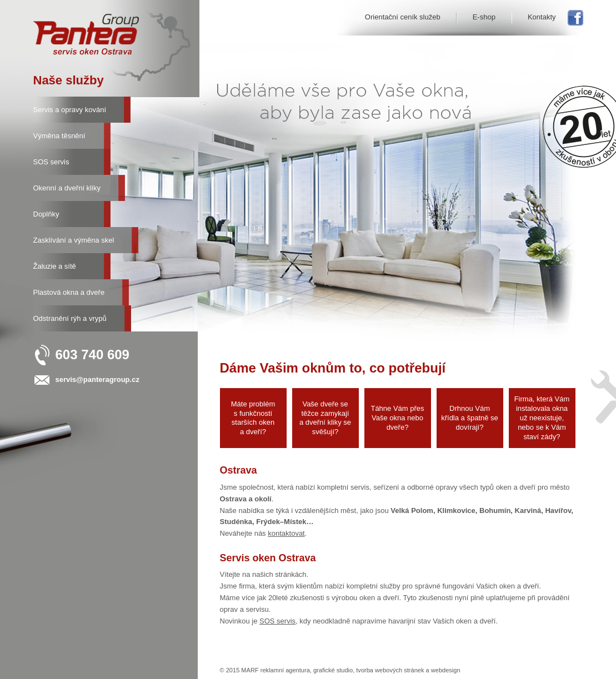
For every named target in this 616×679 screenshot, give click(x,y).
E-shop (484, 17)
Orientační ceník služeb (403, 17)
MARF (250, 670)
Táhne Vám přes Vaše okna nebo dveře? (397, 418)
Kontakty (542, 17)
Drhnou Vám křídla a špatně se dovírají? (470, 418)
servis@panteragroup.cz (97, 379)
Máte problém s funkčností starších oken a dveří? (253, 418)
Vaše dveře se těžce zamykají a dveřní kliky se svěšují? (325, 418)
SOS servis (277, 621)
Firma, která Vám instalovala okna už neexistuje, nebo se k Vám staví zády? (542, 418)
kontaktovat (286, 533)
